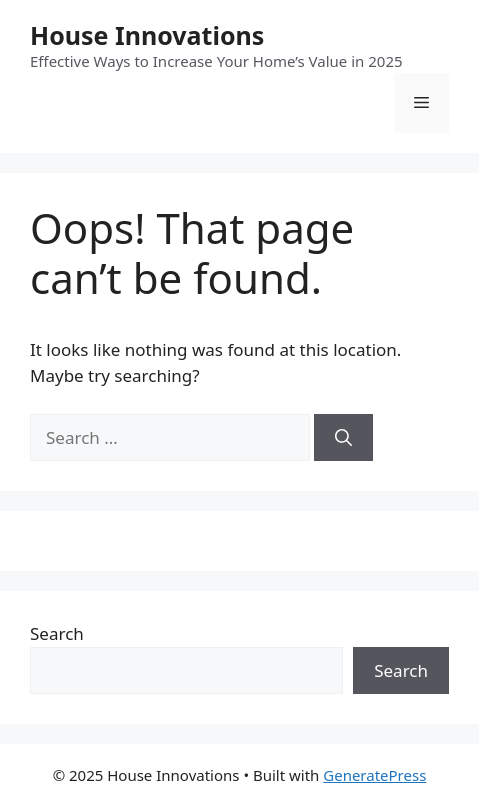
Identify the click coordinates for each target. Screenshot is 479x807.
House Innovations (147, 35)
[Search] (343, 438)
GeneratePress (374, 775)
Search (57, 633)
